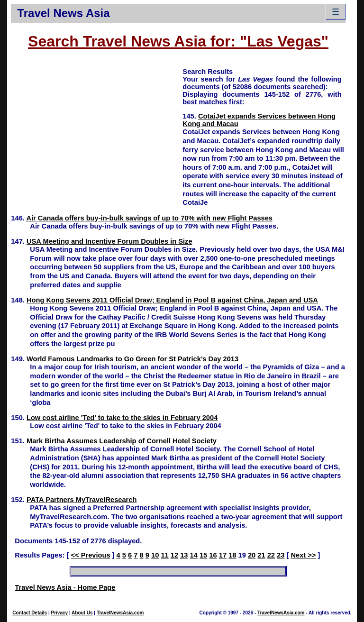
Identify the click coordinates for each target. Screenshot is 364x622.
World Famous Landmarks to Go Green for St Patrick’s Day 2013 (132, 359)
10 (155, 555)
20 (252, 555)
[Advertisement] (97, 133)
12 (174, 555)
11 (164, 555)
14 (194, 555)
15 (203, 555)
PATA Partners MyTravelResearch (82, 500)
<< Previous (90, 555)
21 (261, 555)
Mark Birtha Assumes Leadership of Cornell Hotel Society (122, 441)
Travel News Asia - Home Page (65, 587)
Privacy (60, 613)
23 (281, 555)
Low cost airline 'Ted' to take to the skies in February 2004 (122, 418)
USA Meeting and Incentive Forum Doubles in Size (109, 241)
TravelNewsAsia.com (120, 613)
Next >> (303, 555)
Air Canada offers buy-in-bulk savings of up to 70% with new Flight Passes (149, 218)
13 (184, 555)
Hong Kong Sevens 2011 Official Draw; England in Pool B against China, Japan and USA (172, 300)
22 (271, 555)
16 (213, 555)
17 (223, 555)
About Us (82, 613)
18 (232, 555)
